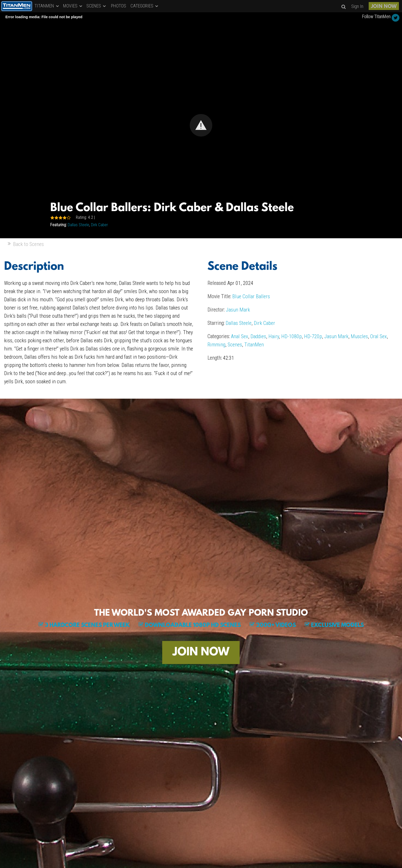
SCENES (97, 6)
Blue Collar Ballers (251, 296)
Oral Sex (379, 336)
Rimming (216, 345)
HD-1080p (292, 336)
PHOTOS (119, 6)
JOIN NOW (384, 7)
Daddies (258, 336)
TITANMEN (47, 6)
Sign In (357, 6)
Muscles (359, 336)
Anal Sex (240, 336)
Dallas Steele (78, 225)
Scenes (235, 345)
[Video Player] (201, 125)
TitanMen (254, 345)
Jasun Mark (238, 310)
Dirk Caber (99, 225)
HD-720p (313, 336)
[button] (201, 125)
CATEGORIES (145, 6)
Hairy (274, 336)
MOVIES (73, 6)
